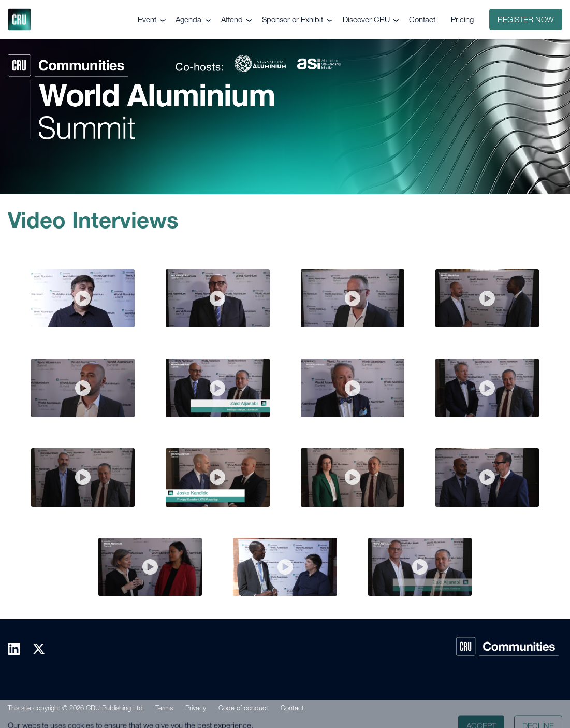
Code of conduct (243, 708)
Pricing (462, 19)
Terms (164, 708)
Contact (422, 19)
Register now (526, 19)
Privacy (196, 708)
